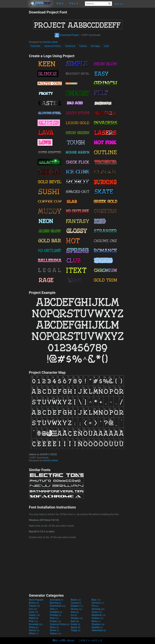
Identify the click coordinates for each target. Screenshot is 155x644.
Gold (34, 612)
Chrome (98, 603)
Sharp (34, 627)
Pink (33, 621)
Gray (75, 612)
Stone (54, 630)
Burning (55, 603)
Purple (55, 621)
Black (76, 600)
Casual (76, 603)
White (34, 633)
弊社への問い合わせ (64, 640)
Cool (106, 46)
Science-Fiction (53, 46)
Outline (97, 618)
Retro (96, 621)
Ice (74, 615)
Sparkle (97, 627)
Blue (96, 600)
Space (76, 627)
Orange (77, 618)
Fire (95, 606)
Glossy (76, 609)
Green (97, 612)
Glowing (98, 609)
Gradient (56, 612)
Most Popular (36, 600)
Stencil (34, 630)
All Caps (95, 46)
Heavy (34, 615)
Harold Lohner (50, 42)
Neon (54, 618)
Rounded (36, 624)
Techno (83, 46)
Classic (34, 606)
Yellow (55, 633)
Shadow (98, 624)
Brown (34, 603)
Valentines (99, 630)
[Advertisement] (14, 55)
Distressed (58, 606)
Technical (70, 46)
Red (75, 621)
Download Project (67, 35)
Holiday (55, 615)
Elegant (77, 606)
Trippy (76, 630)
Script (75, 624)
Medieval (99, 615)
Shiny (54, 627)
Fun (33, 609)
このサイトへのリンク (90, 640)
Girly (54, 609)
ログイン (119, 4)
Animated (57, 600)
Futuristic (35, 46)
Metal (34, 618)
